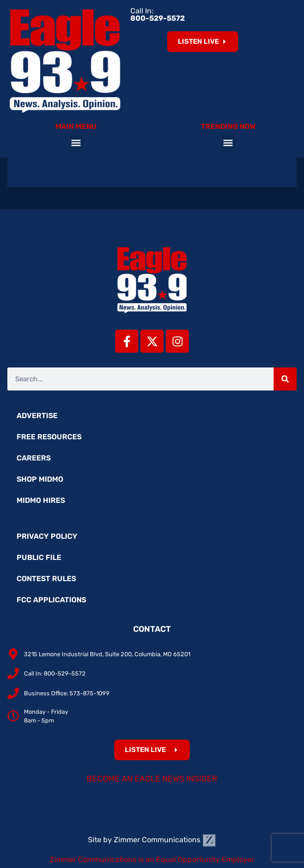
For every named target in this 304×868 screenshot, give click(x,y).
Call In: (158, 15)
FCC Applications (51, 600)
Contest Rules (46, 579)
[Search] (285, 379)
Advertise (37, 416)
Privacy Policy (47, 536)
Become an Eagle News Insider (152, 779)
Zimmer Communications (165, 840)
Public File (39, 557)
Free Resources (49, 437)
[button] (76, 143)
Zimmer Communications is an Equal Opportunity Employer (152, 859)
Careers (34, 458)
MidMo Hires (41, 500)
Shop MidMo (40, 479)
